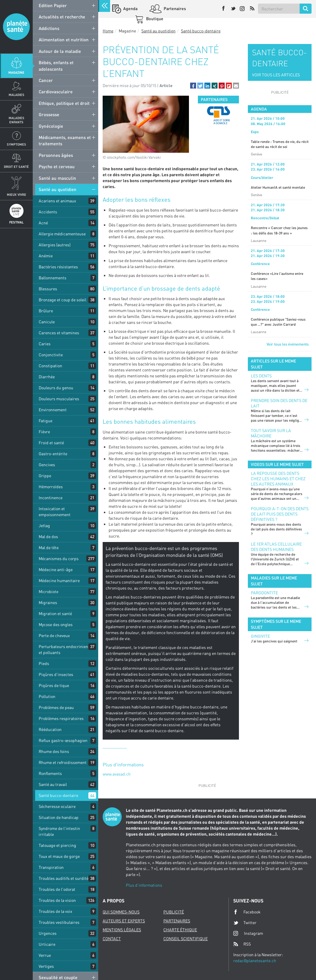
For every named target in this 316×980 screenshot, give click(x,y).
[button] (193, 86)
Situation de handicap (59, 817)
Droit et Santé (16, 167)
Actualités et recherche (62, 17)
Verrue (45, 955)
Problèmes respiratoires (61, 718)
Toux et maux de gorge (59, 856)
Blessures (48, 289)
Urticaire (47, 944)
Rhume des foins (54, 751)
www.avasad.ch (117, 774)
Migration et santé (55, 613)
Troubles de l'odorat (57, 889)
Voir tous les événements (288, 344)
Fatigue (46, 421)
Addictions (49, 28)
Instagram (248, 933)
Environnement (53, 410)
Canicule (47, 322)
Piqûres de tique (54, 685)
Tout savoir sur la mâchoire (271, 433)
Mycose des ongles (56, 624)
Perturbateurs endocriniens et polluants (64, 649)
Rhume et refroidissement (63, 762)
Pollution (47, 696)
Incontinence (51, 498)
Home (108, 31)
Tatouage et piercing (57, 845)
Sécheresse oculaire (57, 806)
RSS (242, 944)
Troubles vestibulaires (59, 922)
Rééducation (50, 729)
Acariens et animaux (57, 201)
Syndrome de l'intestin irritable (59, 831)
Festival (16, 222)
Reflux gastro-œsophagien (63, 740)
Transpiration (51, 867)
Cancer (46, 80)
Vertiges (46, 966)
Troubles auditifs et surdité (64, 878)
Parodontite (264, 593)
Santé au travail (53, 784)
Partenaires (174, 8)
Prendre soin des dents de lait (279, 403)
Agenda (130, 8)
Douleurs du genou (56, 388)
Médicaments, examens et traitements (65, 140)
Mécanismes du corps (59, 558)
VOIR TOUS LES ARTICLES (276, 75)
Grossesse (49, 114)
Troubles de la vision (57, 900)
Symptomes (17, 144)
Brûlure (46, 311)
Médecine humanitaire (59, 580)
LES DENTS (261, 376)
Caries (45, 344)
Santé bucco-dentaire (58, 795)
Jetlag (44, 526)
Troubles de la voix (55, 911)
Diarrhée (47, 377)
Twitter (245, 923)
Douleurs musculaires (59, 399)
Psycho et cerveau (57, 166)
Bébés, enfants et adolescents (56, 66)
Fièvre (44, 432)
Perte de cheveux (54, 635)
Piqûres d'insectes (56, 674)
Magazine (16, 72)
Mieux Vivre (17, 194)
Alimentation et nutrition (64, 40)
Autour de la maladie (60, 51)
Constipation (50, 366)
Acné (43, 223)
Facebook (247, 912)
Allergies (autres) (55, 245)
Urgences (48, 933)
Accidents (48, 212)
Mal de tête (49, 547)
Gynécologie (51, 126)
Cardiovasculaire (56, 92)
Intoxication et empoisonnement (55, 512)
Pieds (44, 663)
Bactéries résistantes (58, 267)
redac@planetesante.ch (255, 961)
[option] (218, 115)
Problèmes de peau (56, 707)
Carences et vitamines (59, 333)
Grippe (45, 476)
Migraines (48, 602)
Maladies (17, 95)
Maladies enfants (17, 120)
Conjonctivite (51, 355)
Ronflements (50, 773)
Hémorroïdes (51, 487)
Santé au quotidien (58, 189)
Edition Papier (53, 5)
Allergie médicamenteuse (62, 234)
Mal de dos (48, 537)
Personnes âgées (56, 155)
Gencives (47, 465)
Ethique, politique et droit (64, 103)
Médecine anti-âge (56, 569)
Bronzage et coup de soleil (62, 300)
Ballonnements (53, 278)
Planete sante (16, 27)
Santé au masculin (57, 178)
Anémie (46, 256)
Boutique (154, 19)
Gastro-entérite (53, 454)
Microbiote (49, 591)
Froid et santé (51, 443)
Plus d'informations (144, 885)
